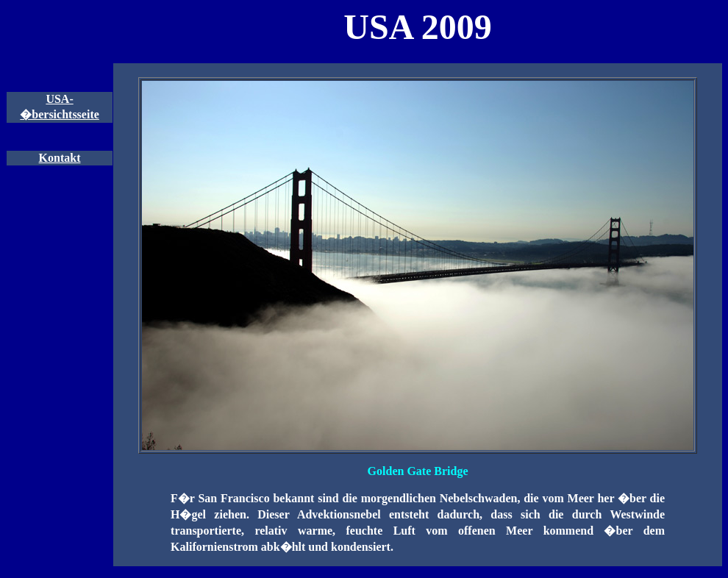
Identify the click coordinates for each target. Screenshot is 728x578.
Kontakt (60, 158)
